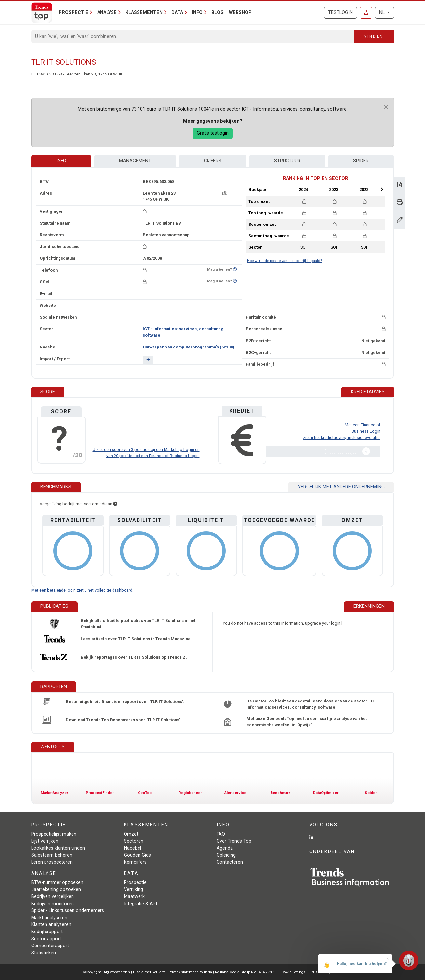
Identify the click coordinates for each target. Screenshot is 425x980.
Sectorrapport (46, 939)
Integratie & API (140, 904)
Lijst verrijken (45, 841)
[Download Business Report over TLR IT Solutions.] (400, 185)
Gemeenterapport (50, 946)
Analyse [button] (107, 13)
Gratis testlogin (213, 133)
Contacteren (230, 862)
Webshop (240, 13)
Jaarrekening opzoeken (56, 889)
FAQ (221, 834)
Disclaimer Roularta (149, 972)
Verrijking (133, 889)
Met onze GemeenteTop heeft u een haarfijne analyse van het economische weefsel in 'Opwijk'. (307, 722)
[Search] (193, 36)
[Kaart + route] (225, 193)
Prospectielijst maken (54, 834)
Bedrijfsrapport (47, 932)
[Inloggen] (366, 13)
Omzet (131, 834)
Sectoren (134, 841)
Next (382, 189)
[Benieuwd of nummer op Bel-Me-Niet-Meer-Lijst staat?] (235, 270)
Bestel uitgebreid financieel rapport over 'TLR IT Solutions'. (125, 702)
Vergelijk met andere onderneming (341, 487)
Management (135, 161)
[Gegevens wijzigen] (400, 220)
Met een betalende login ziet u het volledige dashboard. (82, 590)
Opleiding (226, 855)
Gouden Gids (137, 855)
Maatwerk (134, 897)
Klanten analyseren (51, 925)
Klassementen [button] (144, 13)
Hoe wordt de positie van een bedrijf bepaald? (285, 261)
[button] (148, 360)
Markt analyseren (49, 918)
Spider (361, 161)
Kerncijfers (135, 862)
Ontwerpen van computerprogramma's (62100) (189, 347)
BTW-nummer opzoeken (57, 883)
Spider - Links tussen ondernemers (68, 911)
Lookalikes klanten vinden (58, 848)
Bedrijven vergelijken (53, 897)
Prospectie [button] (73, 13)
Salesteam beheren (52, 855)
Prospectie (135, 883)
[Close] (386, 107)
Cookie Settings (294, 972)
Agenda (225, 848)
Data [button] (177, 13)
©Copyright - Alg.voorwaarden (106, 972)
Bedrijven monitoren (53, 904)
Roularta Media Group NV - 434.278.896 (247, 972)
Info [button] (197, 13)
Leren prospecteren (52, 862)
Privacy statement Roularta (190, 972)
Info (61, 161)
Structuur (287, 161)
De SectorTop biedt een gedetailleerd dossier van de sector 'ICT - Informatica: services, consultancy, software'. (313, 704)
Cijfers (213, 161)
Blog (218, 13)
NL (383, 13)
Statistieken (44, 953)
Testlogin (340, 13)
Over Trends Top (234, 841)
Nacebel (133, 848)
